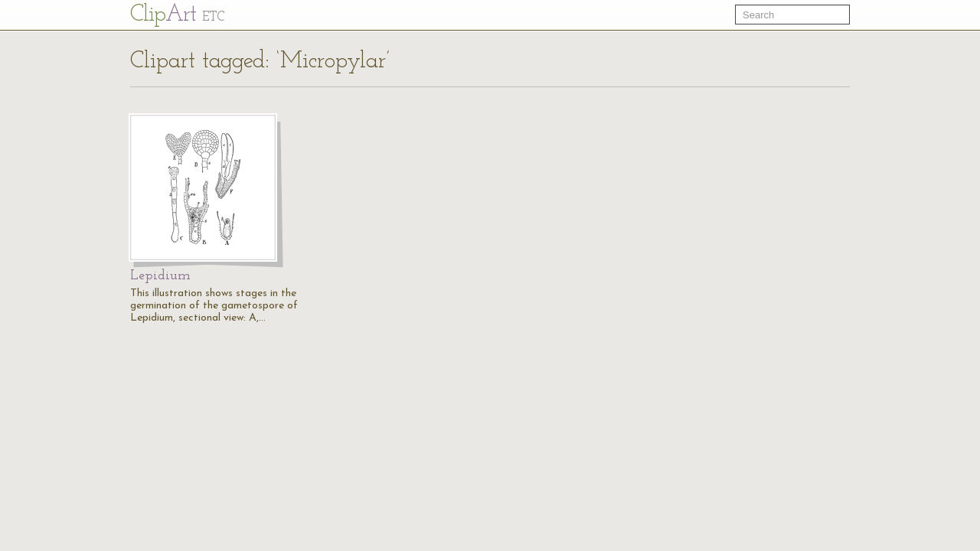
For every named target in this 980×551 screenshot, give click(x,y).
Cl (177, 15)
